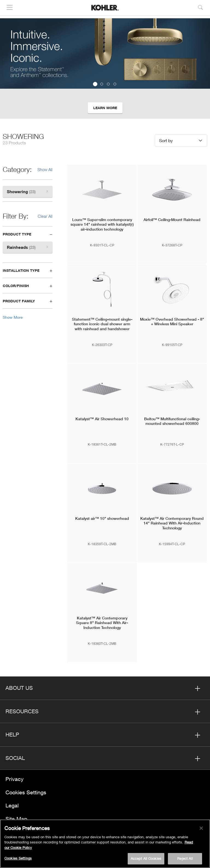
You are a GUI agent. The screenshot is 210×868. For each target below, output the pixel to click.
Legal (12, 805)
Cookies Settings (26, 792)
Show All (45, 169)
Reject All (185, 859)
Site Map (16, 819)
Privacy (14, 779)
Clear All (45, 216)
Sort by (166, 140)
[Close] (201, 829)
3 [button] (108, 84)
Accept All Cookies (146, 859)
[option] (105, 68)
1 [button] (95, 84)
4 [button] (115, 84)
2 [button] (102, 84)
